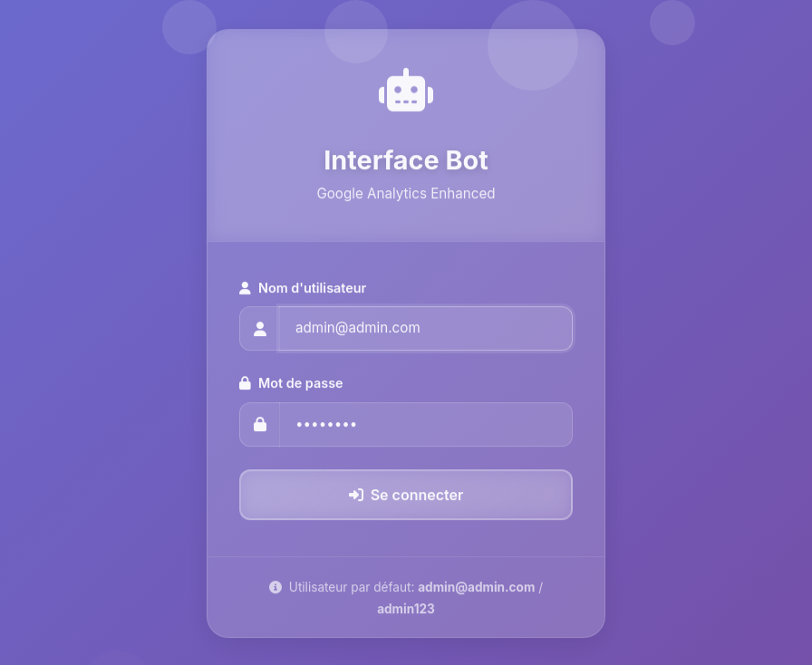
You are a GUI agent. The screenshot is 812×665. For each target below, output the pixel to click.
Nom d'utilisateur (303, 289)
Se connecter (406, 496)
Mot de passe (291, 386)
